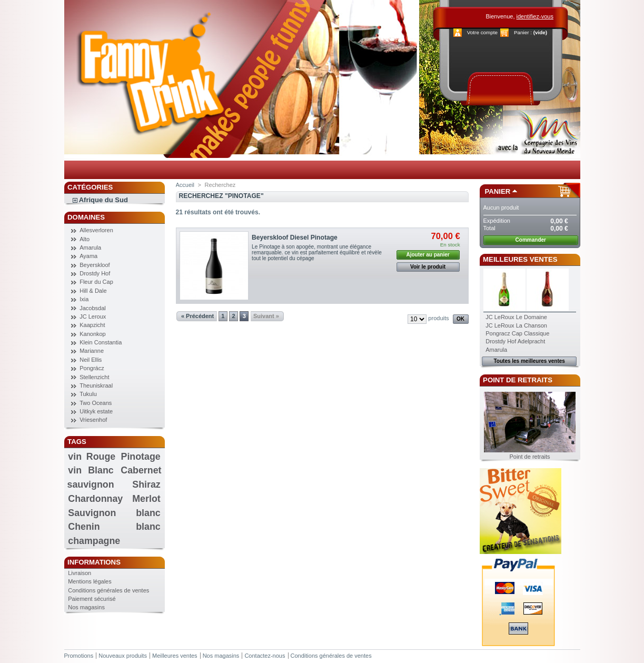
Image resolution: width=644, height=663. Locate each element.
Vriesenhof (93, 420)
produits (438, 318)
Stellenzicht (94, 377)
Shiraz (146, 484)
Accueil (185, 185)
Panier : (523, 32)
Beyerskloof (95, 265)
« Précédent (197, 316)
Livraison (80, 573)
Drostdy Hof (95, 273)
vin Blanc (91, 470)
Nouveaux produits (123, 656)
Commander (531, 240)
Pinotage (141, 457)
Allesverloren (96, 230)
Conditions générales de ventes (108, 590)
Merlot (146, 499)
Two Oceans (96, 403)
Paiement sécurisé (92, 599)
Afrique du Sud (103, 200)
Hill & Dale (93, 291)
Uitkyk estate (96, 411)
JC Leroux (93, 316)
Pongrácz (92, 368)
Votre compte (482, 32)
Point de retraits (518, 380)
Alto (85, 239)
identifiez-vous (535, 16)
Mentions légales (90, 581)
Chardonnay (95, 499)
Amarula (90, 248)
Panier (498, 191)
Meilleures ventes (520, 259)
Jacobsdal (93, 308)
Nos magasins (86, 607)
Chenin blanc (114, 527)
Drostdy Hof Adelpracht (515, 341)
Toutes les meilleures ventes (529, 361)
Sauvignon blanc (114, 513)
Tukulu (88, 394)
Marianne (92, 351)
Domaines (86, 217)
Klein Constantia (101, 342)
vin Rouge (92, 457)
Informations (94, 562)
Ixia (84, 299)
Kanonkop (93, 334)
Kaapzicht (92, 325)
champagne (94, 541)
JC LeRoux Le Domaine (516, 317)
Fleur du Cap (96, 282)
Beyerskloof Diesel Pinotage (295, 238)
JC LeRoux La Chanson (516, 325)
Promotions (79, 656)
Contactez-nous (265, 656)
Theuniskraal (96, 385)
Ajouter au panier (428, 255)
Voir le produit (428, 267)
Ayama (88, 256)
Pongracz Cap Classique (517, 333)
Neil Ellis (91, 360)
